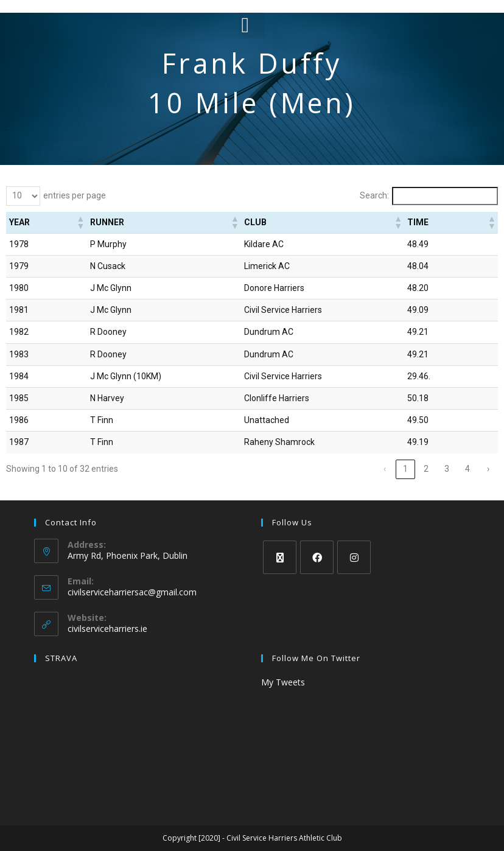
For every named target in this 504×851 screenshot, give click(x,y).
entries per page (75, 195)
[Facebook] (317, 557)
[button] (252, 25)
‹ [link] (385, 469)
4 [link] (467, 469)
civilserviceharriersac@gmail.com (132, 592)
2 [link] (426, 469)
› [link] (488, 469)
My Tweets (283, 682)
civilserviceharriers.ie (107, 629)
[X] (280, 557)
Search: (374, 195)
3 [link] (447, 469)
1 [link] (405, 469)
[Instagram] (354, 557)
